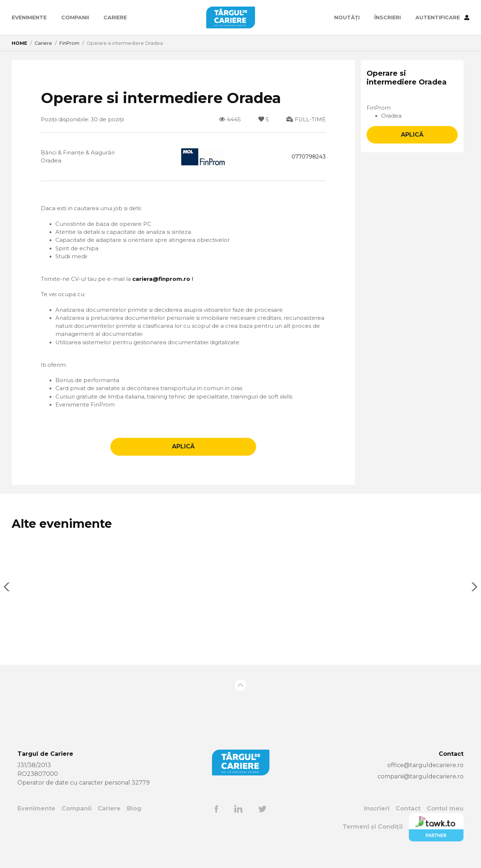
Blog (134, 820)
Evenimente (29, 17)
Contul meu (445, 820)
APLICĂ (183, 458)
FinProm (69, 43)
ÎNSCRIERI (388, 17)
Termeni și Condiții (373, 839)
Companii (75, 17)
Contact (408, 820)
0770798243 (307, 157)
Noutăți (347, 17)
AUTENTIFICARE (442, 17)
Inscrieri (377, 820)
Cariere (115, 17)
